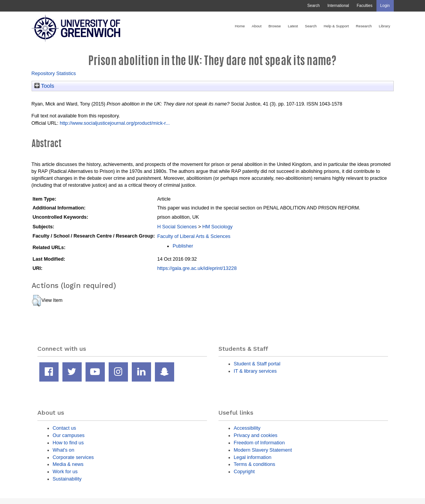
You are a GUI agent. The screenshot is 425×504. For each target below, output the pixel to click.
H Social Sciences (177, 227)
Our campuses (69, 435)
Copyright (244, 471)
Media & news (68, 464)
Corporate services (73, 457)
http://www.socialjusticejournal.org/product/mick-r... (115, 123)
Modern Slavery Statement (263, 450)
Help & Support (336, 26)
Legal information (253, 457)
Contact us (65, 428)
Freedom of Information (260, 443)
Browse (275, 26)
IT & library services (255, 371)
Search (313, 6)
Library (385, 26)
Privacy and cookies (256, 435)
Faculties (365, 6)
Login (385, 6)
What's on (64, 450)
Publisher (183, 246)
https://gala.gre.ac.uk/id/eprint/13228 (197, 268)
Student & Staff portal (257, 364)
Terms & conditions (255, 464)
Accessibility (247, 428)
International (338, 6)
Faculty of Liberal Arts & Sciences (194, 236)
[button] (36, 301)
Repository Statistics (54, 73)
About (256, 26)
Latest (293, 26)
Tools (44, 86)
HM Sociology (218, 227)
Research (364, 26)
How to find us (68, 443)
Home (240, 26)
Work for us (65, 471)
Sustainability (67, 479)
